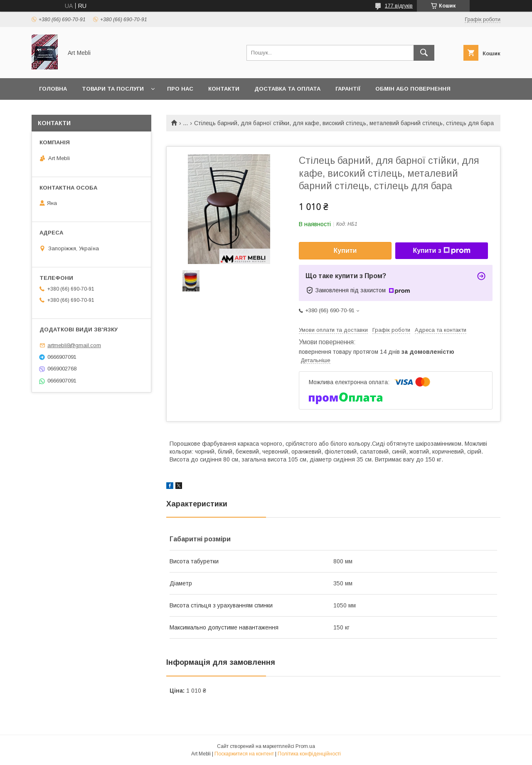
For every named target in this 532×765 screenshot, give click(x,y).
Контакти (224, 89)
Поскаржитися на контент (244, 754)
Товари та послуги (113, 89)
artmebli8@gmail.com (74, 345)
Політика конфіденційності (309, 754)
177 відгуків (399, 6)
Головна (53, 89)
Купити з (441, 251)
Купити (345, 250)
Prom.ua (305, 746)
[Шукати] (424, 53)
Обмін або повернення (413, 89)
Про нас (180, 89)
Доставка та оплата (287, 89)
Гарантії (348, 89)
